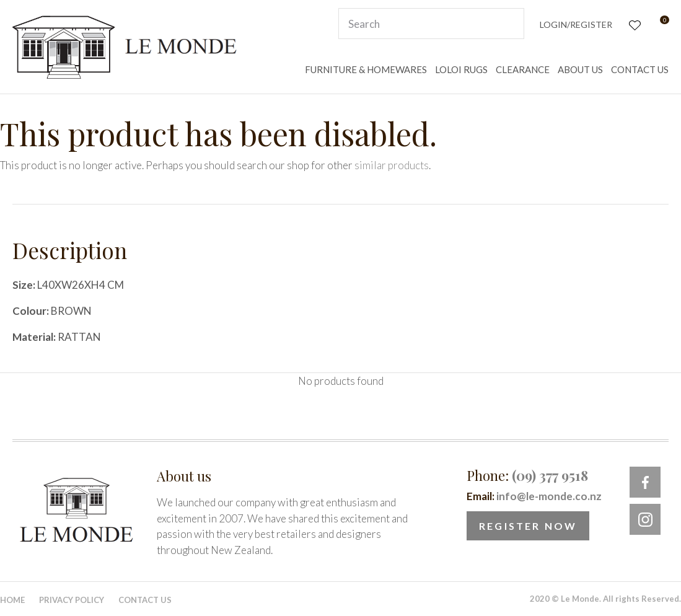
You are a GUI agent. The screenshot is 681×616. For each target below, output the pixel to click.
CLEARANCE (523, 69)
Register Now (528, 526)
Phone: (527, 475)
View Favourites (634, 24)
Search (509, 24)
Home (12, 600)
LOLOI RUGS (461, 69)
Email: (534, 496)
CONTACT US (640, 69)
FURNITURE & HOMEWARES (366, 69)
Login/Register (576, 24)
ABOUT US (580, 69)
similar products (392, 165)
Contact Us (145, 600)
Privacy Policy (72, 600)
